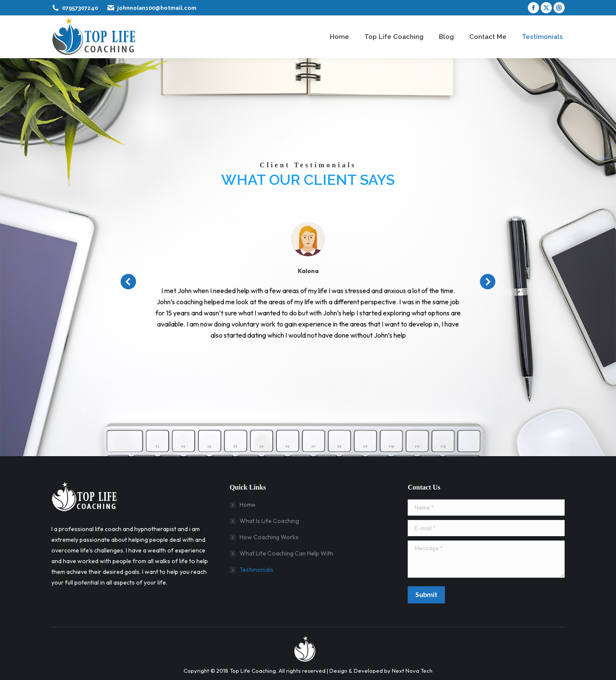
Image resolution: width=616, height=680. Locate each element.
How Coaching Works (269, 537)
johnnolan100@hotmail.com (157, 8)
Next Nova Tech (412, 671)
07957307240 (80, 8)
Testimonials (256, 570)
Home (247, 505)
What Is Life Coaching (269, 521)
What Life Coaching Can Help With (286, 553)
